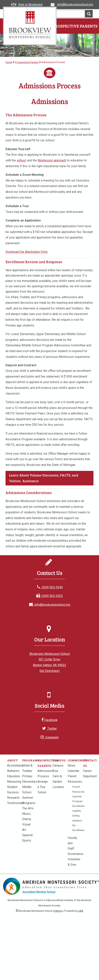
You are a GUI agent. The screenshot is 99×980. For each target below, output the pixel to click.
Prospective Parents (75, 26)
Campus (59, 760)
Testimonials (16, 803)
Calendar (73, 771)
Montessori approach (52, 160)
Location (58, 787)
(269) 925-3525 (49, 596)
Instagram (50, 737)
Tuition (42, 792)
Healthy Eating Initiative (77, 816)
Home (9, 62)
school (21, 160)
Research (13, 798)
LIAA (81, 911)
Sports (27, 840)
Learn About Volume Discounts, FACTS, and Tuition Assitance (43, 478)
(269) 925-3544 (50, 587)
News (72, 766)
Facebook (49, 720)
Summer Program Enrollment (78, 801)
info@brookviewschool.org (50, 605)
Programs (31, 760)
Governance (75, 854)
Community (77, 760)
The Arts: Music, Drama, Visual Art (28, 819)
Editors (58, 911)
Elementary (30, 782)
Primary (27, 776)
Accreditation (16, 766)
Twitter (49, 729)
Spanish (28, 835)
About (12, 760)
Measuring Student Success (14, 787)
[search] (61, 14)
